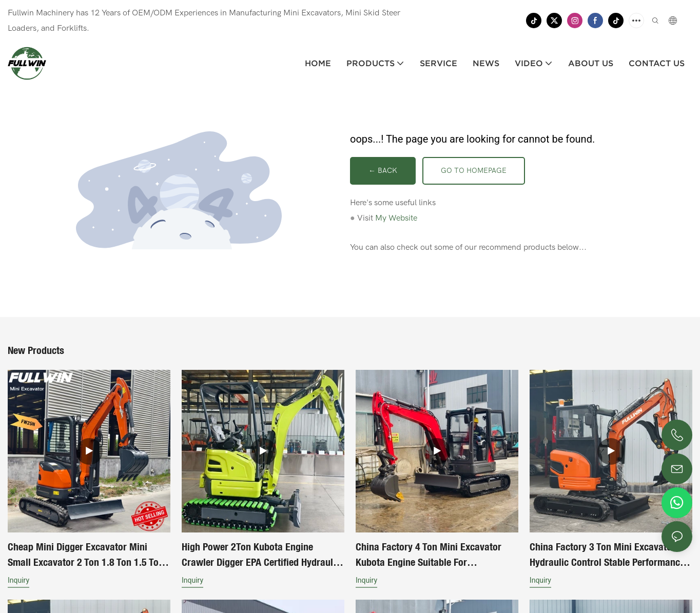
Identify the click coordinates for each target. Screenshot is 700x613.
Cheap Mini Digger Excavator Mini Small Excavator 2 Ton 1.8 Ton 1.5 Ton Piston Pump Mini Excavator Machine (86, 557)
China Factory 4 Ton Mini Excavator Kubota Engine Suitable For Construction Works (429, 557)
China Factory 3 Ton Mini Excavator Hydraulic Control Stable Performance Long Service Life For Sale (607, 557)
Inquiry (18, 582)
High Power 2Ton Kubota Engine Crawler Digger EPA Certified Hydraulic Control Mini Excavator (261, 557)
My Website (396, 219)
